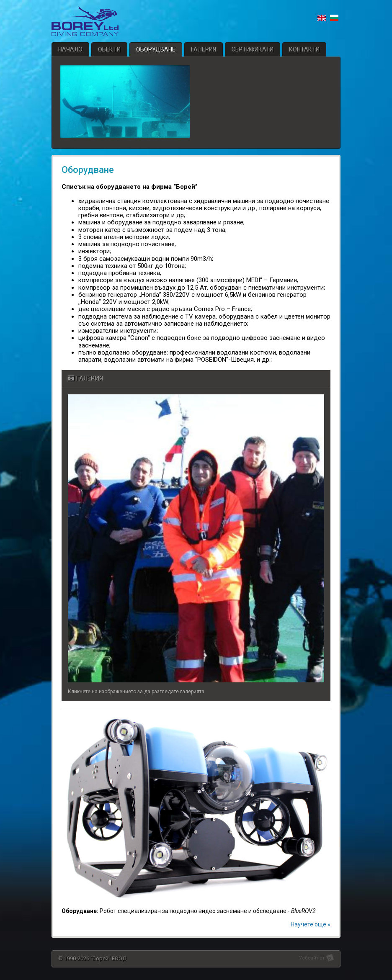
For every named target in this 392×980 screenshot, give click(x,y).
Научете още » (311, 924)
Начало (70, 49)
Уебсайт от (312, 958)
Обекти (109, 49)
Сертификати (253, 49)
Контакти (304, 49)
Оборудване (156, 49)
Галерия (204, 49)
